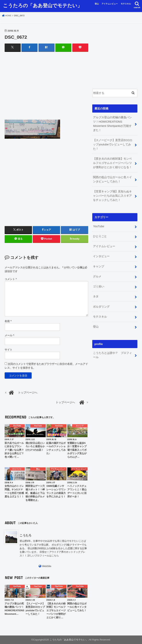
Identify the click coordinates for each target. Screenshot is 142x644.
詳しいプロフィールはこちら (43, 556)
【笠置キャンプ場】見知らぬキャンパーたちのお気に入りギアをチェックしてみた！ (112, 193)
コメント (11, 279)
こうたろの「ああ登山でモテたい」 (43, 5)
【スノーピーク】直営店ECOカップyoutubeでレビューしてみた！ (113, 144)
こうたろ (26, 535)
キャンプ (99, 263)
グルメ (97, 273)
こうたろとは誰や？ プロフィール (112, 350)
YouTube (98, 224)
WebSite (47, 566)
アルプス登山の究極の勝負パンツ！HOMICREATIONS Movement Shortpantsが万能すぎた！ (113, 124)
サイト (9, 349)
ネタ (96, 292)
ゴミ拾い (99, 283)
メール (9, 335)
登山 (97, 4)
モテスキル (126, 4)
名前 (8, 321)
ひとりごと (100, 234)
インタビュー (101, 253)
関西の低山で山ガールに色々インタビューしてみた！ (112, 178)
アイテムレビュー (110, 4)
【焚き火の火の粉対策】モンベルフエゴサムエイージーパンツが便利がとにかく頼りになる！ (112, 162)
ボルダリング (101, 302)
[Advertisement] (46, 89)
